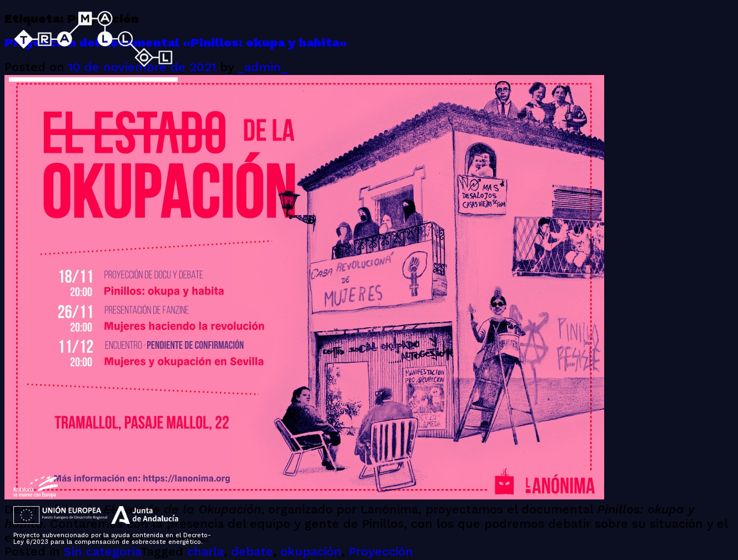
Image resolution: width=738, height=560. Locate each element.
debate (252, 552)
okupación (311, 552)
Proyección (381, 552)
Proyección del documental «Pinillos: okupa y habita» (176, 43)
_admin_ (263, 68)
